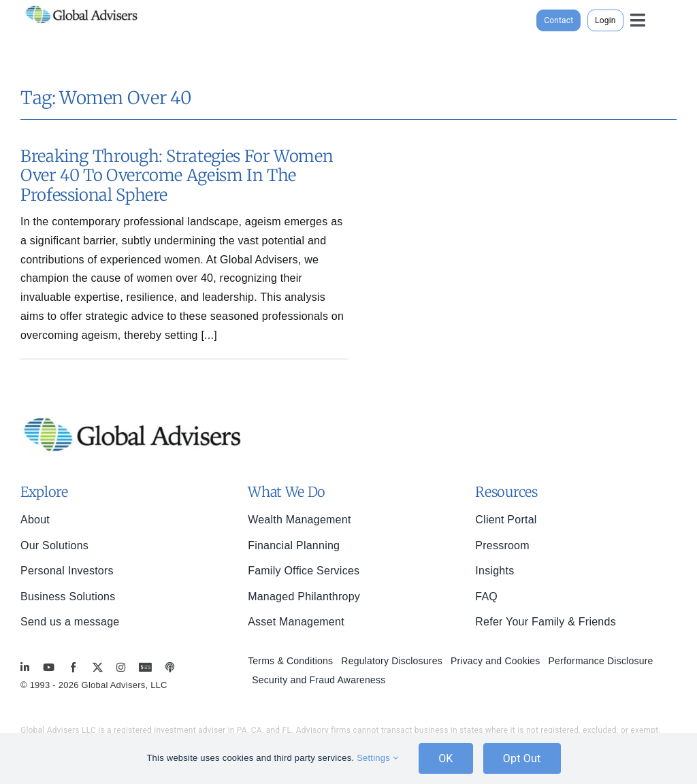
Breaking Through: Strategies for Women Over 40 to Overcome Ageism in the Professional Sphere (177, 176)
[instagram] (121, 667)
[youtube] (49, 667)
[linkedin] (25, 667)
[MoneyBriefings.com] (145, 667)
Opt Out (522, 758)
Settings (377, 758)
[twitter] (98, 667)
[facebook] (73, 667)
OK (446, 758)
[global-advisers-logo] (82, 6)
